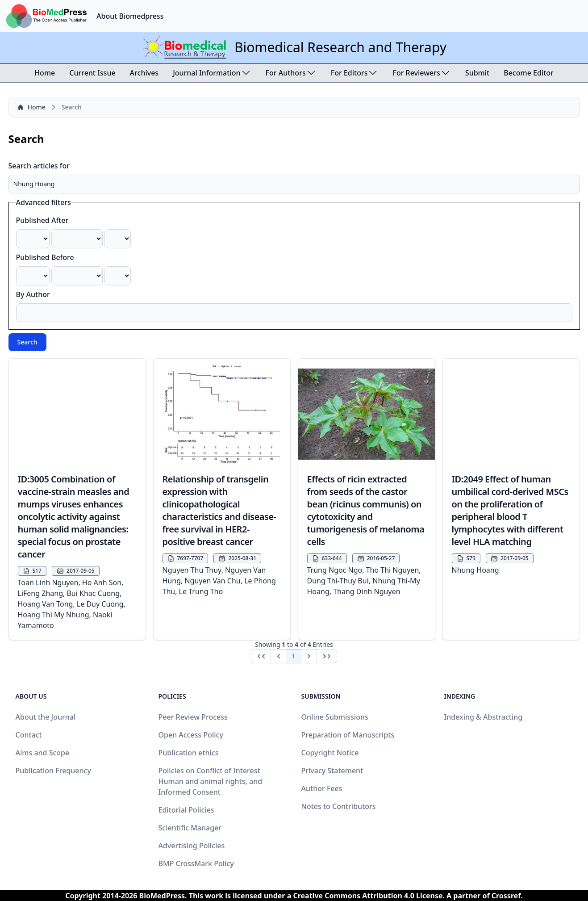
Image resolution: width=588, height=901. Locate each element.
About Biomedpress (130, 16)
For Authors (291, 73)
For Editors (355, 73)
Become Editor (529, 73)
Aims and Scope (43, 753)
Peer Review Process (193, 717)
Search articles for (39, 166)
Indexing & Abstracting (484, 717)
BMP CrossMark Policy (196, 863)
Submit (477, 73)
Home (45, 73)
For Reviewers (421, 73)
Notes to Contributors (339, 806)
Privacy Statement (332, 771)
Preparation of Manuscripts (348, 735)
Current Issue (92, 73)
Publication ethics (189, 753)
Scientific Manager (190, 828)
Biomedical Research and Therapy (340, 47)
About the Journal (46, 717)
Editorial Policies (186, 810)
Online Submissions (335, 717)
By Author (33, 294)
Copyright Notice (330, 753)
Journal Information (212, 73)
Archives (144, 73)
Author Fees (322, 788)
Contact (29, 735)
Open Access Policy (191, 735)
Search (27, 342)
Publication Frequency (53, 771)
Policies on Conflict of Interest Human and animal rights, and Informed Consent (211, 781)
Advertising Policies (192, 846)
